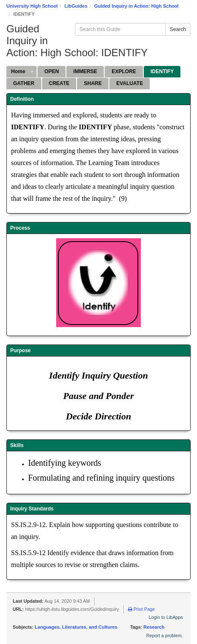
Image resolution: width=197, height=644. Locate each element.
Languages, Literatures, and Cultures (76, 627)
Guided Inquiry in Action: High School (136, 6)
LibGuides (76, 6)
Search (178, 29)
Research (154, 627)
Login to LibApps (166, 617)
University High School (32, 6)
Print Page (141, 609)
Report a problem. (165, 635)
